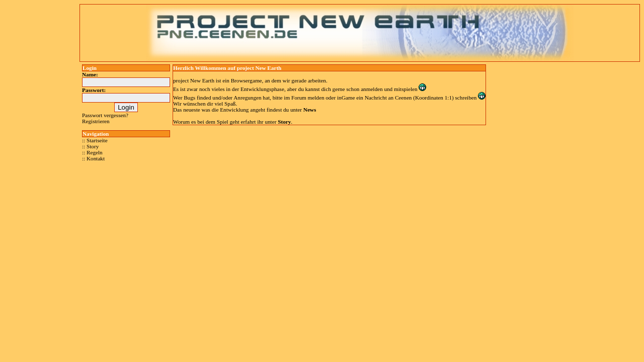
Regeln (95, 152)
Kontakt (96, 158)
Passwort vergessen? (105, 115)
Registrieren (96, 121)
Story (93, 146)
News (310, 110)
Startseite (97, 140)
